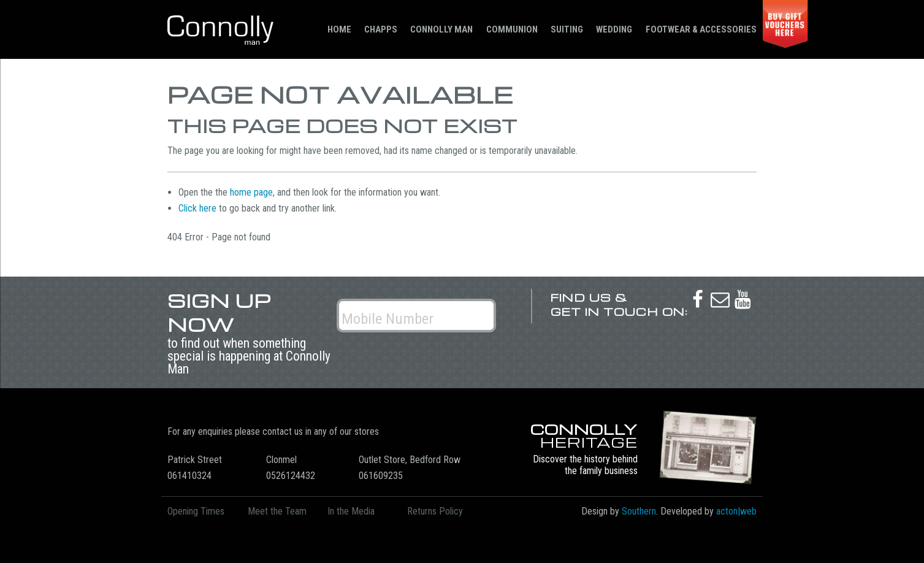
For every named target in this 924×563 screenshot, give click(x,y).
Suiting (567, 29)
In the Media (351, 511)
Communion (512, 29)
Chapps (381, 29)
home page (251, 192)
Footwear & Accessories (701, 29)
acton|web (736, 511)
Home (339, 29)
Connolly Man (441, 29)
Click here (197, 208)
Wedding (614, 29)
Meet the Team (277, 511)
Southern (639, 511)
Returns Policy (435, 511)
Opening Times (196, 511)
